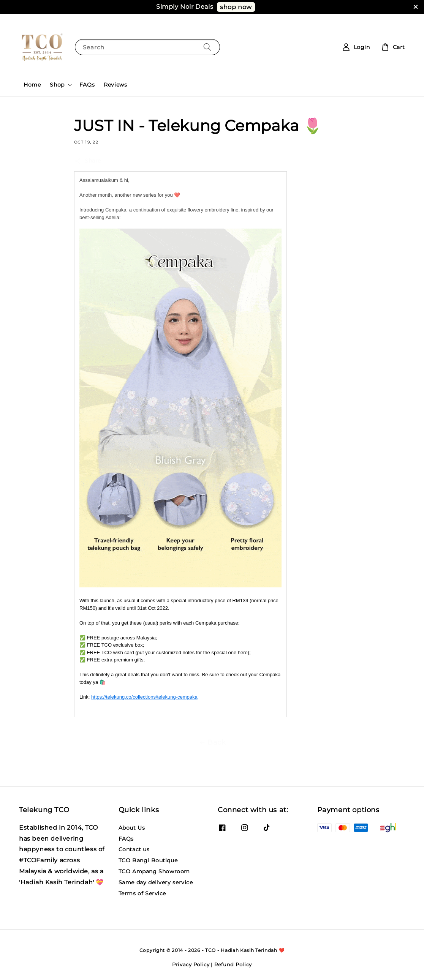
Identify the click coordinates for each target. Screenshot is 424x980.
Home (32, 85)
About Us (132, 828)
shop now (236, 7)
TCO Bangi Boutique (148, 860)
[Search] (207, 47)
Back (212, 742)
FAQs (87, 85)
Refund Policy (233, 964)
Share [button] (88, 161)
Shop (57, 85)
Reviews (115, 85)
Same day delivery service (156, 882)
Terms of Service (142, 893)
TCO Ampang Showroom (154, 871)
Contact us (134, 849)
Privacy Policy (191, 964)
